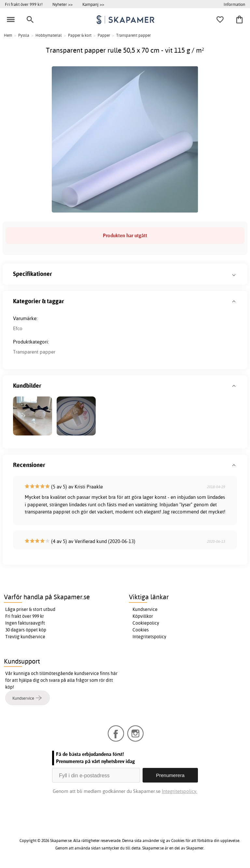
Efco (18, 328)
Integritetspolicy (149, 637)
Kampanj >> (93, 4)
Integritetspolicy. (180, 791)
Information (234, 4)
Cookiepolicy (146, 623)
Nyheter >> (62, 4)
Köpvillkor (143, 616)
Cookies (141, 630)
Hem (8, 35)
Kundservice (145, 609)
